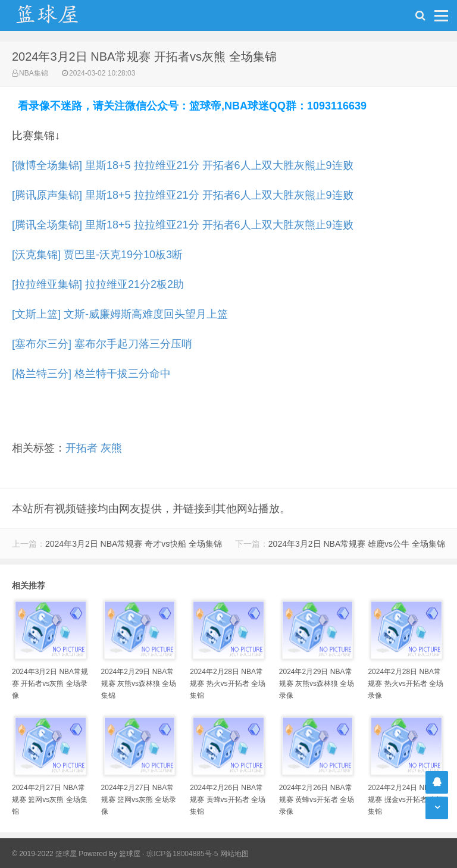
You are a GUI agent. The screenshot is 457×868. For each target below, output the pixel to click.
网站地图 (234, 854)
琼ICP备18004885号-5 (182, 854)
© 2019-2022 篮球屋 (44, 854)
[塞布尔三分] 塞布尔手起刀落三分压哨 (102, 344)
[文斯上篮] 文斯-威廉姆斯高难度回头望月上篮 (120, 314)
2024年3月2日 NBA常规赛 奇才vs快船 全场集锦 (134, 544)
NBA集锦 (34, 73)
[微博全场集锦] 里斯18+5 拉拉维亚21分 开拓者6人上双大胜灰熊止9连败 (183, 165)
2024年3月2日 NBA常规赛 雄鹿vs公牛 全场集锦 (357, 544)
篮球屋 (130, 854)
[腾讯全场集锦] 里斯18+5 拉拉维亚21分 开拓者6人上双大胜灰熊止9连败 (183, 225)
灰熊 (111, 448)
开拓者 (82, 448)
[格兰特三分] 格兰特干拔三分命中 (91, 374)
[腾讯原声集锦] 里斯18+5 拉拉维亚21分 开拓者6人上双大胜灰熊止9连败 (183, 195)
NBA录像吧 (60, 15)
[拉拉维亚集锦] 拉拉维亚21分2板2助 (98, 284)
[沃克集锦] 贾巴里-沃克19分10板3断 (97, 255)
